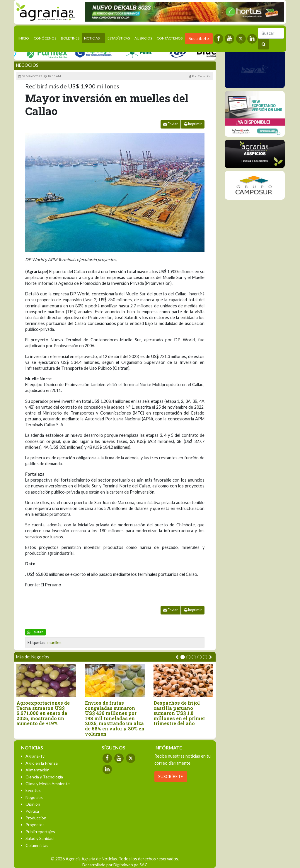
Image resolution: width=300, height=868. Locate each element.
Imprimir (193, 124)
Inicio (25, 38)
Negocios (27, 65)
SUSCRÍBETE (171, 777)
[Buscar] (271, 33)
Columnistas (37, 845)
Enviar (171, 124)
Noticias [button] (92, 38)
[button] (183, 657)
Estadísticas (119, 38)
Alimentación (37, 770)
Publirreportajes (40, 832)
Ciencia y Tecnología (44, 777)
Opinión (33, 804)
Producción (36, 818)
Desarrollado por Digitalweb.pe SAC (115, 865)
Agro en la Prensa (42, 763)
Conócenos (45, 38)
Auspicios (143, 38)
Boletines (70, 38)
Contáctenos (170, 38)
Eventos (33, 790)
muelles (54, 642)
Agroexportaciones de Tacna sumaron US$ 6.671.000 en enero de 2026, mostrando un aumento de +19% (43, 713)
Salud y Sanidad (40, 838)
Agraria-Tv (35, 756)
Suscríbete (199, 38)
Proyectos (35, 825)
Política (32, 811)
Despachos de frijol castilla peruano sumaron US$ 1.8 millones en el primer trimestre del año (179, 713)
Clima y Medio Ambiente (48, 784)
